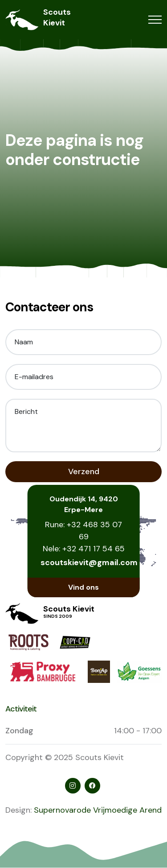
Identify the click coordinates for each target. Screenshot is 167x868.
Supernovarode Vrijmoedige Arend (98, 810)
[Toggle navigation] (155, 20)
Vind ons (83, 587)
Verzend (84, 471)
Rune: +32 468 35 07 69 (83, 531)
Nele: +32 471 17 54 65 (84, 549)
